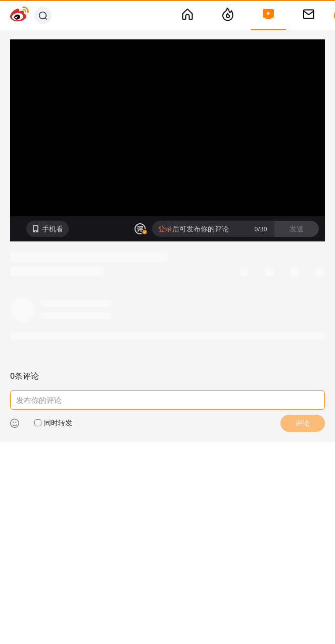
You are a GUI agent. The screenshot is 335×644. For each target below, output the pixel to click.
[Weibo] (19, 15)
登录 (165, 229)
